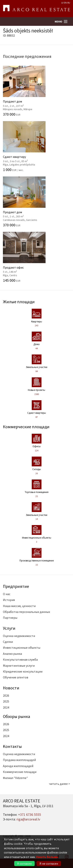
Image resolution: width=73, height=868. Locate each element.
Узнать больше (47, 857)
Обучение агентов (16, 677)
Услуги (9, 628)
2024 (6, 707)
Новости (11, 688)
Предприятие (16, 586)
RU (69, 3)
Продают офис (36, 257)
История (9, 600)
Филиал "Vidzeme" (15, 778)
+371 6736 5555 (29, 814)
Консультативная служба (20, 659)
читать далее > (60, 784)
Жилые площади (19, 302)
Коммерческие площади (26, 427)
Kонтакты (12, 746)
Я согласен (24, 864)
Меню (58, 22)
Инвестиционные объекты (22, 648)
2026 (6, 695)
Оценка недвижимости (19, 636)
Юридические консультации (23, 671)
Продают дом (36, 91)
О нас (7, 594)
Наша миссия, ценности (19, 606)
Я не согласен (49, 864)
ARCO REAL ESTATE (36, 9)
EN (65, 3)
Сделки (8, 642)
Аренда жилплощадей (18, 766)
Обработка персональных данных (26, 612)
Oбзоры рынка (17, 716)
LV (62, 3)
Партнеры (10, 618)
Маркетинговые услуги (19, 666)
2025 (6, 701)
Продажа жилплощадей (19, 760)
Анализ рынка (12, 654)
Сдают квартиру (36, 146)
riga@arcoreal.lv (28, 819)
